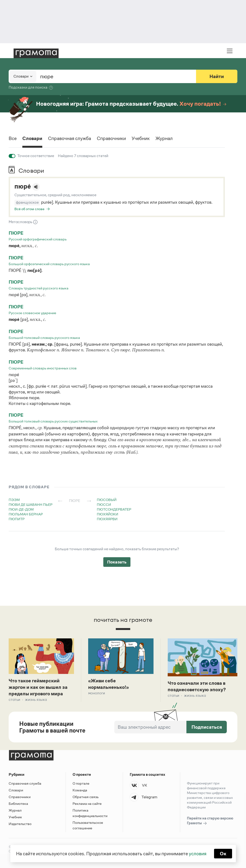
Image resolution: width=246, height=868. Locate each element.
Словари (32, 138)
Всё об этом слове (29, 209)
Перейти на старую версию (210, 821)
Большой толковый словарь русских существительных (53, 421)
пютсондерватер (114, 509)
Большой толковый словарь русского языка (44, 338)
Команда (80, 790)
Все (13, 138)
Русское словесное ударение (32, 313)
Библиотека (18, 804)
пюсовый (107, 500)
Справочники (111, 138)
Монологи (97, 693)
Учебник (141, 138)
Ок (223, 854)
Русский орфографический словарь (38, 239)
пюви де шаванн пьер (31, 504)
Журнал (164, 138)
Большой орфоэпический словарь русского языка (49, 264)
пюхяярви (107, 519)
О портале (81, 783)
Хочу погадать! (203, 104)
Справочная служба (70, 138)
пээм (14, 500)
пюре (16, 233)
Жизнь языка (36, 700)
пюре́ (23, 186)
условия (198, 854)
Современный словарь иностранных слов (43, 368)
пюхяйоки (108, 514)
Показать (117, 562)
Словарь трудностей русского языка (39, 288)
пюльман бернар (26, 514)
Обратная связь (86, 797)
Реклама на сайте (87, 804)
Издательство (20, 824)
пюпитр (17, 519)
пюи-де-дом (21, 509)
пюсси (104, 504)
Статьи (14, 700)
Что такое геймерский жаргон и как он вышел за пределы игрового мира (38, 687)
